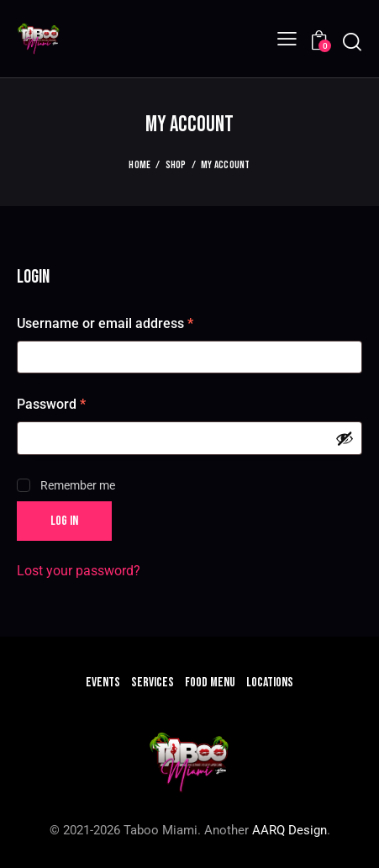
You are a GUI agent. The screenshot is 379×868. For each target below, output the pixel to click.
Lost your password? (79, 571)
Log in (64, 521)
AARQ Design (290, 830)
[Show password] (345, 438)
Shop (176, 165)
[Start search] (352, 42)
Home (139, 165)
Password (79, 403)
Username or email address (132, 323)
